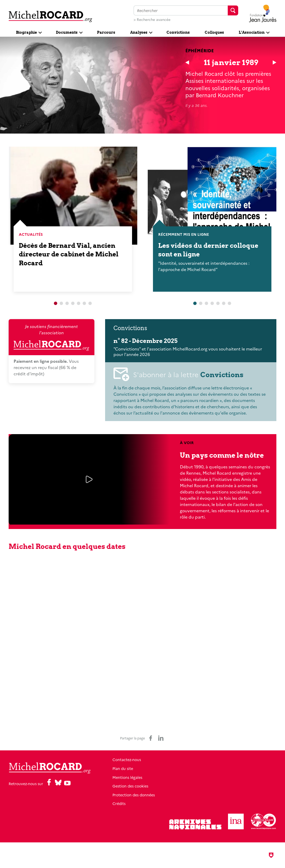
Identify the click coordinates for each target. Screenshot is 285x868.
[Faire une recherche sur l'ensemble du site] (181, 10)
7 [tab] (90, 303)
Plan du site (123, 768)
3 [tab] (67, 303)
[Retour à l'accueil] (50, 16)
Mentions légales (127, 777)
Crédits (119, 803)
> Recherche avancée (152, 19)
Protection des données (134, 795)
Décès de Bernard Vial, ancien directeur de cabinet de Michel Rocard (69, 254)
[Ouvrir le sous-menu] (29, 32)
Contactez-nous (127, 760)
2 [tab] (61, 303)
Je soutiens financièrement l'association (51, 337)
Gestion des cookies (130, 786)
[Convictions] (178, 32)
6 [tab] (84, 303)
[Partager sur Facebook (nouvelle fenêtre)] (151, 738)
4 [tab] (73, 303)
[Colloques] (214, 32)
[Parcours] (106, 32)
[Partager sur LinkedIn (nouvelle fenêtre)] (161, 738)
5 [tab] (79, 303)
